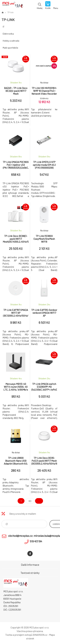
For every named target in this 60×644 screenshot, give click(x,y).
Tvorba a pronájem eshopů (19, 635)
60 (30, 501)
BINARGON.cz (40, 635)
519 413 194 (36, 541)
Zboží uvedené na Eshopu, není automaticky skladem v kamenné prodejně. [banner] (13, 6)
